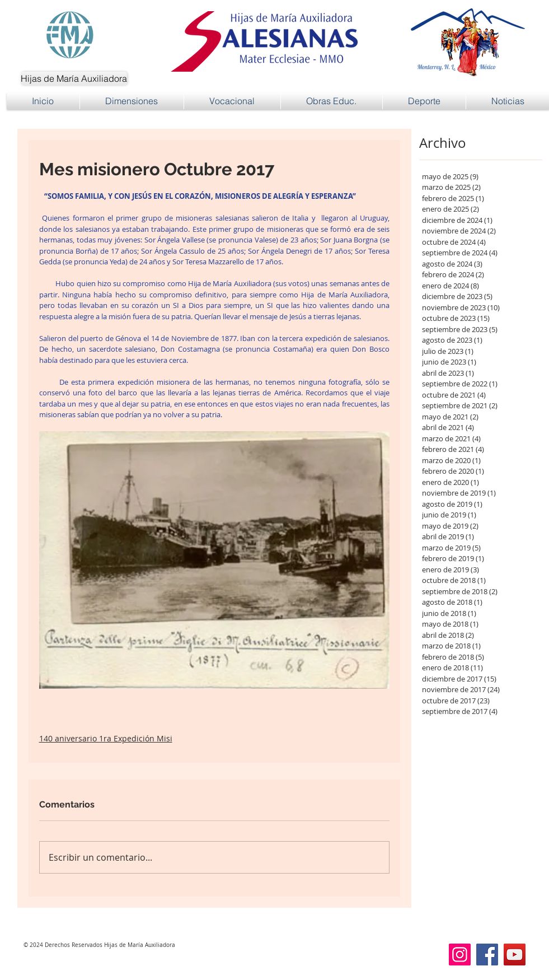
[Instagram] (460, 955)
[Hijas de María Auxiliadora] (74, 78)
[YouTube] (515, 955)
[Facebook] (487, 955)
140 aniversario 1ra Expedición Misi (106, 738)
